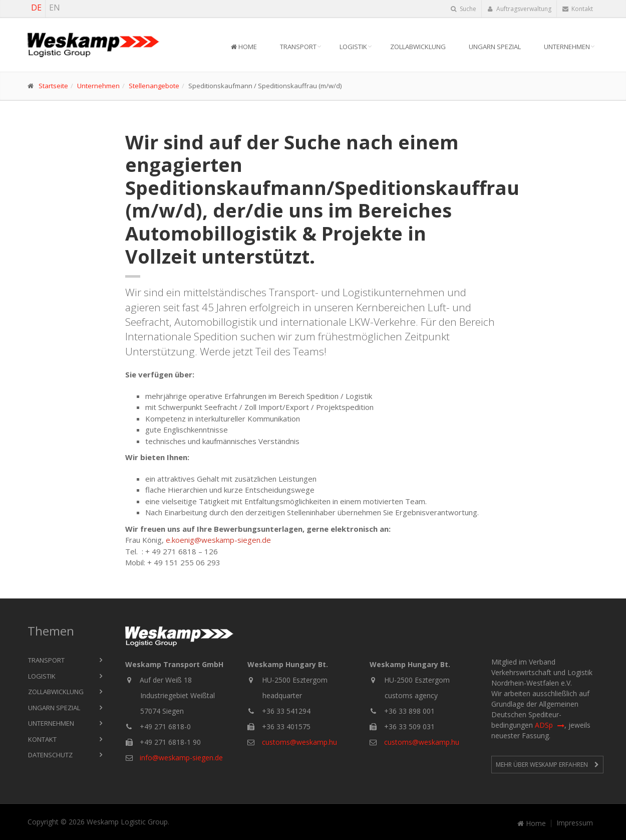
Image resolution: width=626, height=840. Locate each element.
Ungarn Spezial (495, 47)
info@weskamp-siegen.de (181, 758)
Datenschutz (50, 755)
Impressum (575, 823)
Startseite (53, 86)
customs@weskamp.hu (299, 742)
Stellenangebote (154, 86)
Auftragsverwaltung (519, 9)
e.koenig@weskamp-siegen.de (218, 540)
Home (244, 47)
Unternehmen (567, 47)
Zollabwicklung (418, 47)
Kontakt (578, 9)
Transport (298, 47)
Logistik (353, 47)
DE (36, 8)
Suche (463, 9)
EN (55, 8)
